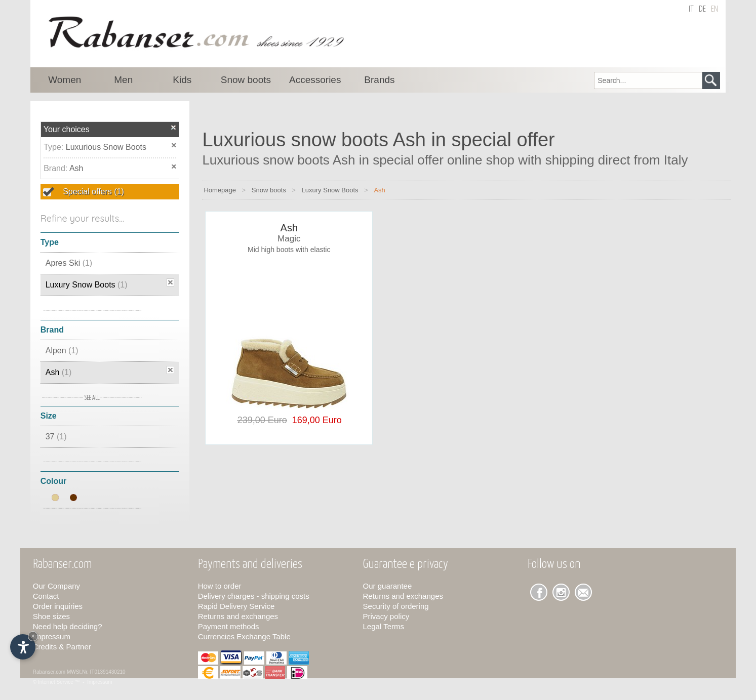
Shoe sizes (51, 616)
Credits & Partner (62, 647)
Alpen (62, 351)
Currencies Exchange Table (244, 636)
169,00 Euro (314, 420)
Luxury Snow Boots (87, 285)
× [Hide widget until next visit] (33, 636)
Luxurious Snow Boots (106, 147)
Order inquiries (58, 606)
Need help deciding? (68, 626)
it (691, 9)
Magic (289, 239)
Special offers (92, 192)
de (702, 9)
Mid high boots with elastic (289, 250)
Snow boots (269, 190)
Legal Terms (384, 626)
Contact (46, 596)
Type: (55, 147)
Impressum (52, 636)
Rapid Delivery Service (236, 606)
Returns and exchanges (238, 616)
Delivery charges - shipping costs (254, 596)
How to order (220, 586)
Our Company (56, 586)
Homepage (220, 190)
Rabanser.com (49, 672)
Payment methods (229, 626)
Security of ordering (396, 606)
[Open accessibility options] (23, 647)
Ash (76, 168)
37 (56, 437)
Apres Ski (69, 263)
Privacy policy (386, 616)
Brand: (56, 168)
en (714, 9)
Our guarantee (388, 586)
